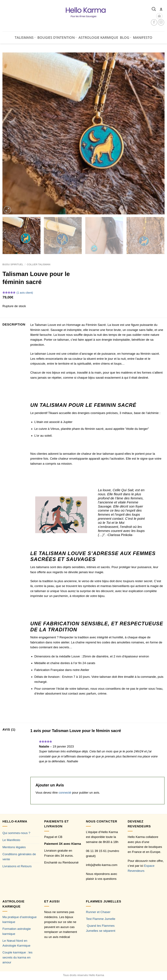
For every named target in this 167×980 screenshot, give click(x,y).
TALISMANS (25, 37)
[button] (161, 9)
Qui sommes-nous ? (16, 833)
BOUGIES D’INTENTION (57, 37)
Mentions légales (14, 847)
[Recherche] (154, 9)
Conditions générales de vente (19, 857)
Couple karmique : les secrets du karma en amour (17, 957)
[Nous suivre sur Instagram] (161, 22)
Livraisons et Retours (17, 866)
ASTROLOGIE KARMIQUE (98, 37)
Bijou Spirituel (13, 264)
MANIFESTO (143, 37)
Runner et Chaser (98, 912)
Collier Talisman (39, 264)
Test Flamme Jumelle (101, 919)
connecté (65, 793)
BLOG (126, 37)
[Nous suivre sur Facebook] (154, 22)
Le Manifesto (11, 840)
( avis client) (25, 292)
